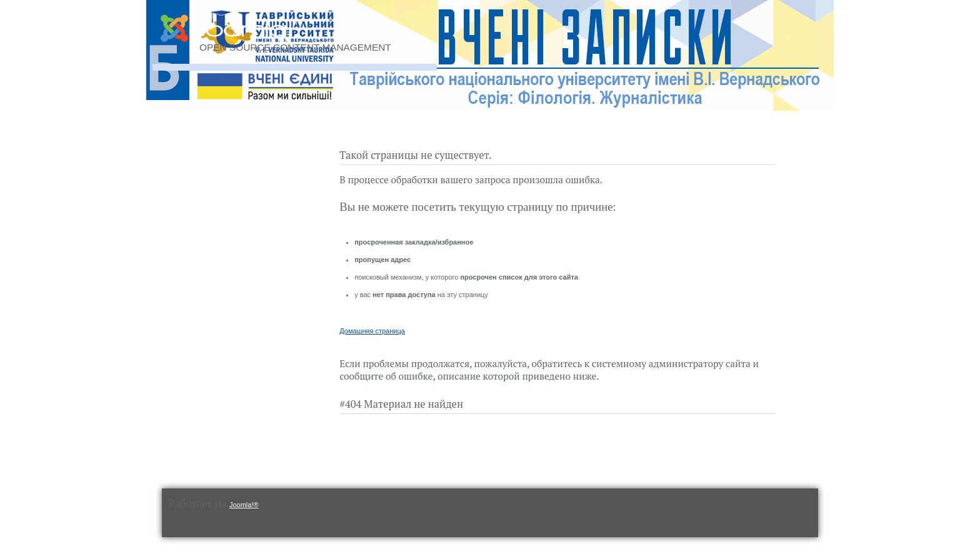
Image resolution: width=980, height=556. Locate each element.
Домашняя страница (372, 331)
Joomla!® (244, 505)
